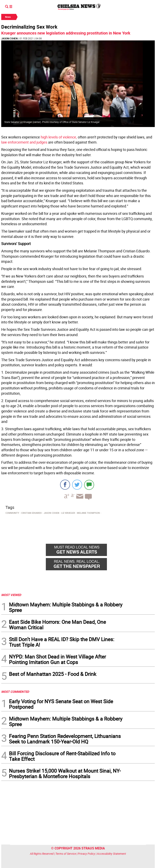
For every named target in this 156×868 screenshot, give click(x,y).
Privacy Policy (86, 854)
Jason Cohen (9, 38)
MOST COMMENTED (15, 692)
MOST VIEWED (11, 595)
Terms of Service (66, 854)
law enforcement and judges (24, 142)
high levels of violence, (59, 137)
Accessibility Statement (112, 854)
